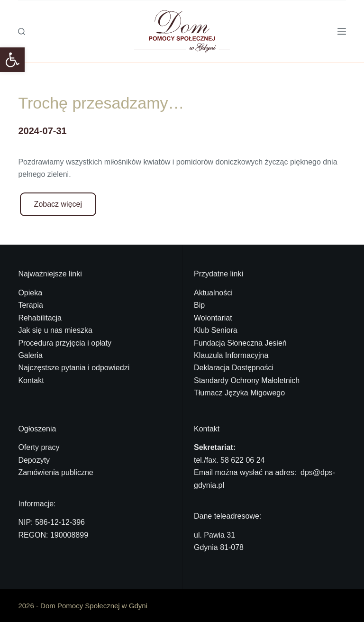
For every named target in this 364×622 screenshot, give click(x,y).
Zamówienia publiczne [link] (55, 472)
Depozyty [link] (34, 460)
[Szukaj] (22, 32)
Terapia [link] (30, 305)
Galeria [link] (30, 355)
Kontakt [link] (31, 380)
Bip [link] (199, 305)
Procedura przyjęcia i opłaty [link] (65, 343)
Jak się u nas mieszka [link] (55, 330)
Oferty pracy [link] (39, 447)
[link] (12, 60)
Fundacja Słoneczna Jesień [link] (240, 343)
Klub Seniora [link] (216, 330)
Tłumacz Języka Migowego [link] (239, 393)
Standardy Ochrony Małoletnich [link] (247, 380)
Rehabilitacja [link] (40, 318)
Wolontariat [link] (213, 318)
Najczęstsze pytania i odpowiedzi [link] (74, 368)
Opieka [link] (30, 293)
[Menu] (342, 31)
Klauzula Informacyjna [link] (231, 355)
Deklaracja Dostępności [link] (234, 368)
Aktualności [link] (213, 293)
